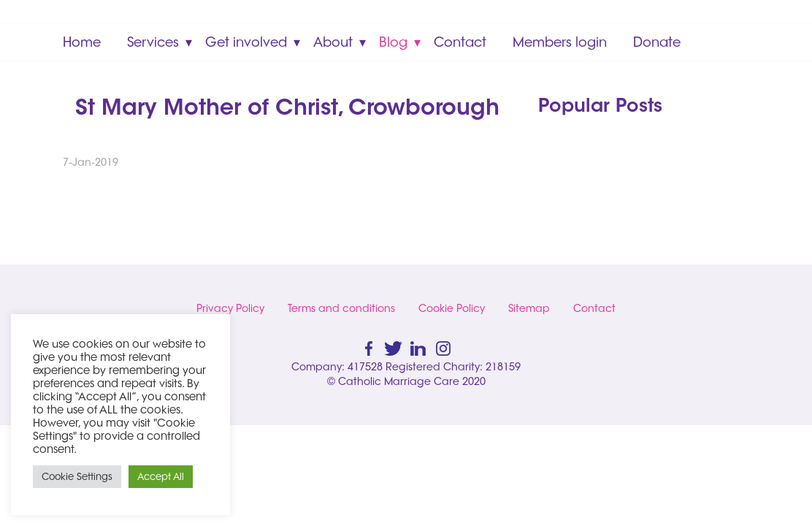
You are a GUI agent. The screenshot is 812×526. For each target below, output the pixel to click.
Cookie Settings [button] (77, 476)
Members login (560, 42)
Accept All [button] (161, 476)
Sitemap (529, 308)
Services (153, 42)
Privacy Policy (230, 308)
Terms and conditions (341, 308)
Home (82, 42)
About (333, 42)
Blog (393, 42)
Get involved (246, 42)
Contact (460, 42)
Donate (657, 42)
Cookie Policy (452, 308)
